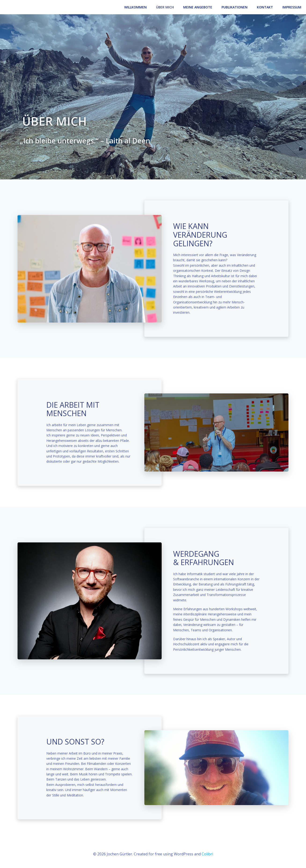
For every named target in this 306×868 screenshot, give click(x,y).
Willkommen (135, 7)
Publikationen (235, 7)
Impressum (292, 7)
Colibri (207, 854)
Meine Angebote (198, 7)
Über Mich (165, 7)
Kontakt (265, 7)
